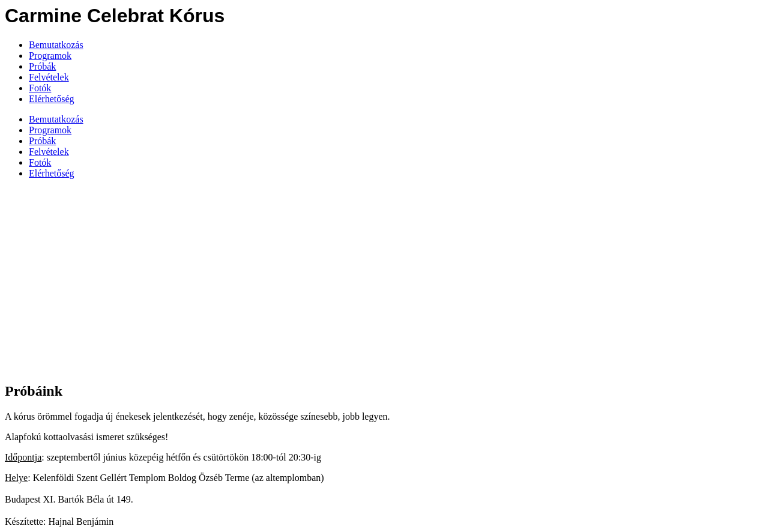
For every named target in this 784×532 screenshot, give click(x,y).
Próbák (42, 66)
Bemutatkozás (56, 45)
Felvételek (49, 77)
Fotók (40, 88)
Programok (50, 56)
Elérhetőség (52, 99)
